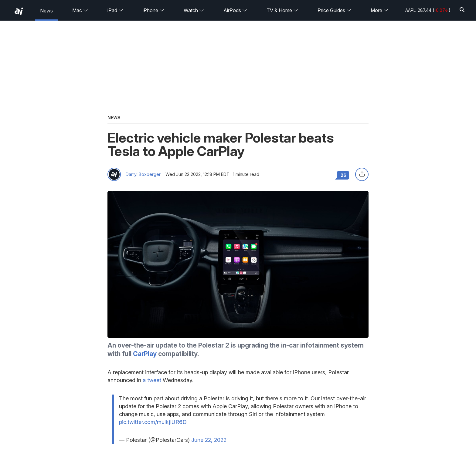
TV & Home (282, 10)
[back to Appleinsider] (19, 11)
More (379, 10)
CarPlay (145, 354)
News (46, 11)
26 (343, 175)
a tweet (152, 380)
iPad (115, 10)
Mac (80, 10)
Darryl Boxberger (143, 174)
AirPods (235, 10)
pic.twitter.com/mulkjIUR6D (153, 422)
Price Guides (334, 10)
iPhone (153, 10)
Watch (194, 10)
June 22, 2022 (209, 440)
